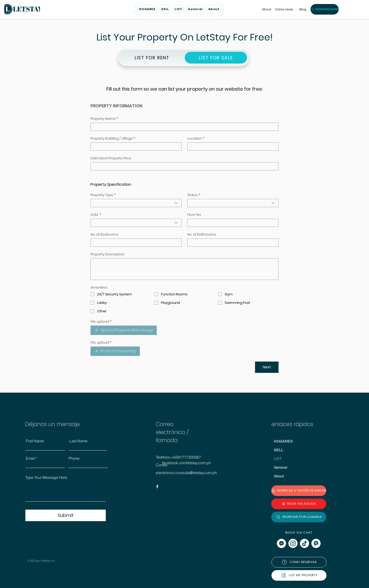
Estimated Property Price (111, 158)
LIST (278, 459)
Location (196, 139)
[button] (178, 9)
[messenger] (281, 543)
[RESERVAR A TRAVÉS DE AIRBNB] (299, 491)
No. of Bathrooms (202, 235)
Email (31, 458)
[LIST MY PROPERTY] (299, 575)
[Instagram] (293, 543)
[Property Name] (183, 127)
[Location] (232, 147)
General (281, 467)
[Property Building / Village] (135, 147)
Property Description (108, 254)
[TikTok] (304, 543)
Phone (74, 458)
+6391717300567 (186, 457)
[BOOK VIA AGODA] (299, 504)
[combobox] (136, 203)
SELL (279, 450)
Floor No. (194, 215)
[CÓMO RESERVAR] (299, 562)
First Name (35, 441)
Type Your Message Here (46, 477)
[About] (266, 9)
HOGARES (283, 441)
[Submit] (66, 515)
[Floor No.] (232, 223)
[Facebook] (157, 487)
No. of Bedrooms (104, 235)
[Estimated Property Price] (183, 166)
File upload (101, 322)
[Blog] (302, 9)
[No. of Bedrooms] (135, 243)
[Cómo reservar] (285, 9)
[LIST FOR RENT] (152, 58)
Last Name (78, 441)
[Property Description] (184, 269)
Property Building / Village (113, 139)
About (279, 476)
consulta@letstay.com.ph (196, 473)
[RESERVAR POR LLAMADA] (299, 517)
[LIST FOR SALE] (216, 58)
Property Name (104, 119)
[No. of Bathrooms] (232, 243)
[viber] (316, 543)
